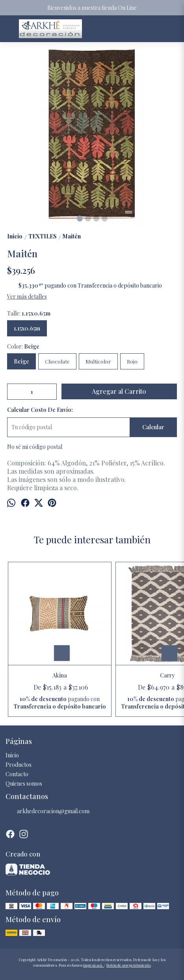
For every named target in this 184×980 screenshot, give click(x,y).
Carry (167, 675)
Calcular (153, 427)
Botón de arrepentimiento (129, 965)
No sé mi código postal (35, 447)
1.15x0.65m (27, 328)
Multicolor (98, 361)
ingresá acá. (94, 965)
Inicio (12, 755)
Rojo (132, 361)
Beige (21, 361)
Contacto (17, 774)
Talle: (29, 313)
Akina (60, 675)
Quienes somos (24, 783)
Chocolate (57, 361)
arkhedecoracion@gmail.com (47, 812)
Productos (19, 765)
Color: (23, 346)
